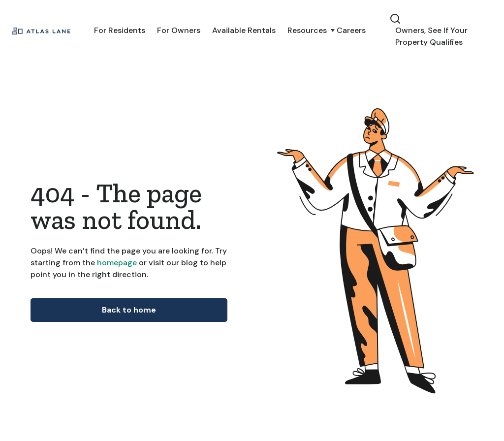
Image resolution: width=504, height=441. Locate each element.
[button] (306, 31)
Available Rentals (244, 30)
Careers (351, 30)
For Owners (179, 30)
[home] (41, 31)
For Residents (120, 30)
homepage (116, 263)
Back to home (129, 310)
